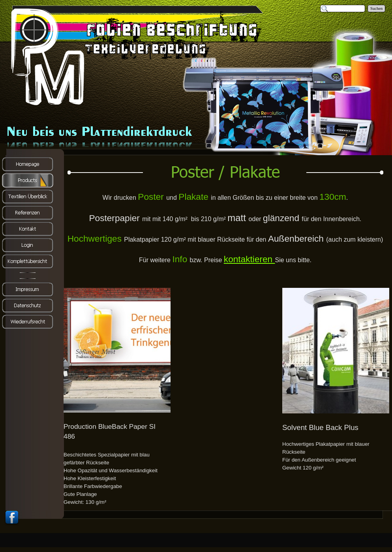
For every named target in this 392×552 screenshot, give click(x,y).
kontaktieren (249, 259)
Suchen (376, 8)
